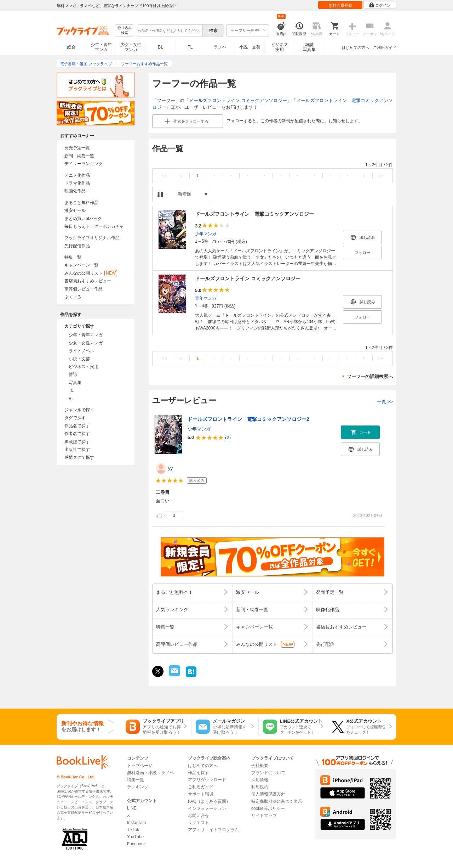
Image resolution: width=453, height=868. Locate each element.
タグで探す (75, 418)
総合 (71, 47)
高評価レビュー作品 (84, 289)
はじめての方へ (355, 47)
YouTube (135, 837)
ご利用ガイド (385, 47)
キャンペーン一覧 (81, 265)
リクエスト (199, 823)
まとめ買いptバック (83, 219)
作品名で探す (77, 426)
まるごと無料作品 (81, 203)
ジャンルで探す (79, 410)
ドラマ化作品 (77, 183)
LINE (132, 808)
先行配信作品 (77, 246)
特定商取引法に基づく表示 (277, 801)
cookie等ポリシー (268, 808)
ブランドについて (268, 773)
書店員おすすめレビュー (88, 281)
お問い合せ (199, 816)
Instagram (136, 823)
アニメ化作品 (77, 175)
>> (381, 176)
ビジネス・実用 (84, 367)
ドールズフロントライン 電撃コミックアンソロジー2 (248, 419)
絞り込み (125, 31)
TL (190, 47)
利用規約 (260, 787)
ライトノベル (81, 351)
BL (161, 47)
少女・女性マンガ (131, 47)
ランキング (138, 787)
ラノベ (220, 47)
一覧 (385, 402)
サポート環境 (201, 794)
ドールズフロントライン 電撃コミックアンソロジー (254, 214)
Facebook (136, 844)
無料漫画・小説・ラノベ (150, 773)
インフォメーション (207, 808)
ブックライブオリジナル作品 (92, 238)
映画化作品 (75, 191)
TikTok (133, 830)
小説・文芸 (250, 47)
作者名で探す (77, 434)
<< (164, 176)
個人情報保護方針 (268, 794)
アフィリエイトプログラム (213, 830)
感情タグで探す (79, 457)
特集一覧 (73, 257)
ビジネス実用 (280, 47)
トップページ (140, 766)
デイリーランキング (84, 164)
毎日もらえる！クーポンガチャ (94, 226)
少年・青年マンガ (101, 47)
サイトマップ (264, 816)
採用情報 (260, 780)
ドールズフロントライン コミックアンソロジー (238, 100)
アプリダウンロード (207, 780)
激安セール (75, 210)
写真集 (75, 383)
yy (170, 468)
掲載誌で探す (77, 442)
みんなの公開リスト (91, 273)
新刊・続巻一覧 (79, 156)
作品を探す (199, 773)
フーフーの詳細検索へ (370, 376)
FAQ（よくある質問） (209, 801)
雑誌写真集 (309, 47)
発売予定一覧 (77, 148)
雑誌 (73, 374)
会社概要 (260, 766)
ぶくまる (73, 297)
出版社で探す (77, 450)
